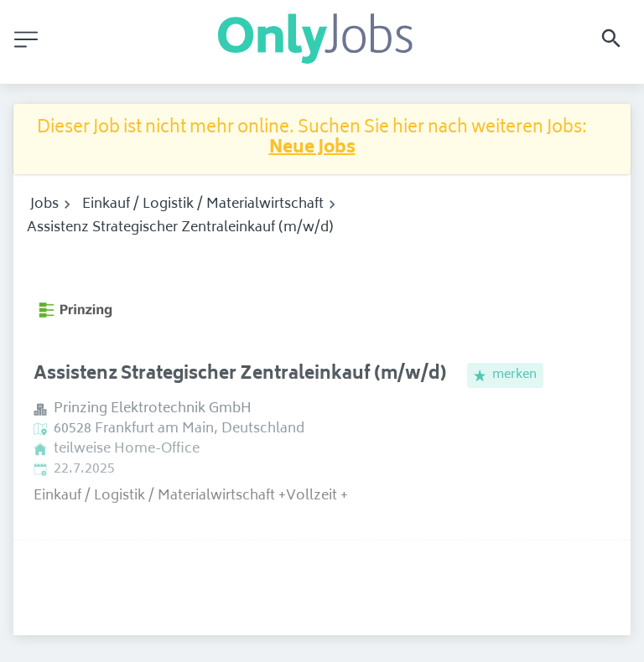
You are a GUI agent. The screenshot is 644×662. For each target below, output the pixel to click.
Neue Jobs (312, 149)
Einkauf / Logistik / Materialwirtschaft (203, 204)
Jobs (44, 204)
